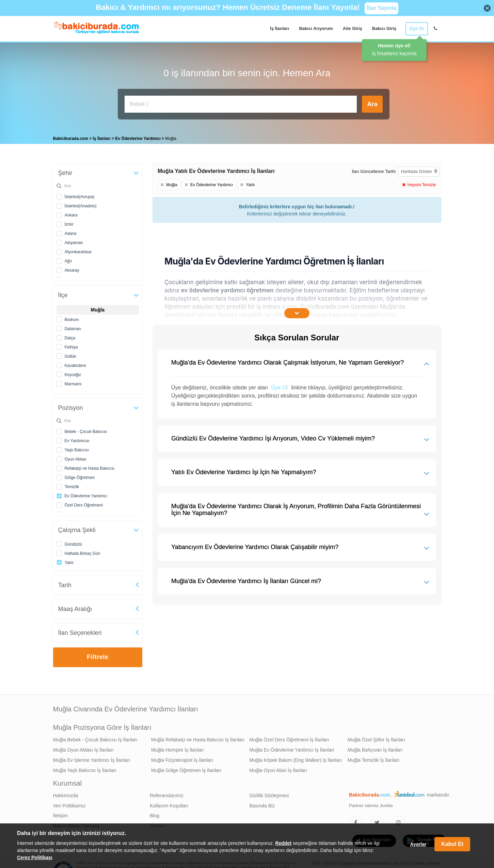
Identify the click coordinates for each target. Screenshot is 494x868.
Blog (155, 814)
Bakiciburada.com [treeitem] (71, 137)
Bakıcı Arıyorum (316, 28)
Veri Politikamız (69, 804)
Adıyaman (74, 241)
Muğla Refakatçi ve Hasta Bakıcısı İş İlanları (198, 738)
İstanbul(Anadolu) (81, 204)
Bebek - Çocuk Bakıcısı (86, 430)
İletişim (61, 814)
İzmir (69, 223)
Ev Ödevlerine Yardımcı (86, 494)
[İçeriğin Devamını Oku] (297, 311)
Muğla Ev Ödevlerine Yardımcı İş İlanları (292, 748)
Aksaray (72, 269)
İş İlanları (280, 28)
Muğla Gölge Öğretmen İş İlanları (186, 769)
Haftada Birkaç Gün (83, 552)
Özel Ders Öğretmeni (84, 503)
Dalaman (73, 327)
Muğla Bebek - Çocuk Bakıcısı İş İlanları (95, 738)
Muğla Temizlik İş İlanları (373, 758)
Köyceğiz (73, 373)
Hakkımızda (66, 794)
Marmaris (73, 382)
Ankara (71, 213)
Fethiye (71, 345)
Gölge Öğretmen (80, 476)
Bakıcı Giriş (384, 28)
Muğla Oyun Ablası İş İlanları (83, 748)
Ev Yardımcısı (77, 439)
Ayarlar (418, 844)
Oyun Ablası (76, 457)
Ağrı (68, 259)
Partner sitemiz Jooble (371, 804)
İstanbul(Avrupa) (80, 195)
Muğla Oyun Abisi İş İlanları (278, 769)
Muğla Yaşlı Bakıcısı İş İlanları (85, 769)
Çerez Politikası (35, 857)
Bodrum (72, 318)
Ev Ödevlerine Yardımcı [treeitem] (138, 137)
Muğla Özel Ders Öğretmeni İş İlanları (289, 738)
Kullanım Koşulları (169, 804)
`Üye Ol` (280, 386)
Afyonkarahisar (78, 250)
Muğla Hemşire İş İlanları (178, 748)
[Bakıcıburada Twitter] (377, 821)
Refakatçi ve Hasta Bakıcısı (90, 467)
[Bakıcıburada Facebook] (355, 821)
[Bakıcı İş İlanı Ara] (241, 104)
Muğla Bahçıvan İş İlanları (375, 748)
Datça (70, 336)
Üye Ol (417, 28)
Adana (71, 232)
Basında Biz (262, 804)
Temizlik (72, 485)
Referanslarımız (167, 794)
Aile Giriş (353, 28)
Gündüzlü (73, 543)
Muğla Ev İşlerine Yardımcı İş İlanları (92, 758)
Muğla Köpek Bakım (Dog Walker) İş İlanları (296, 758)
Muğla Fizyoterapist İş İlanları (182, 758)
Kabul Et (452, 844)
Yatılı (69, 561)
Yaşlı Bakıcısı (77, 448)
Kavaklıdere (75, 364)
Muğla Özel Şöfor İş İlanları (376, 738)
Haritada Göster (419, 170)
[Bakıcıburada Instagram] (398, 821)
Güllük (70, 355)
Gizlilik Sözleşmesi (269, 794)
